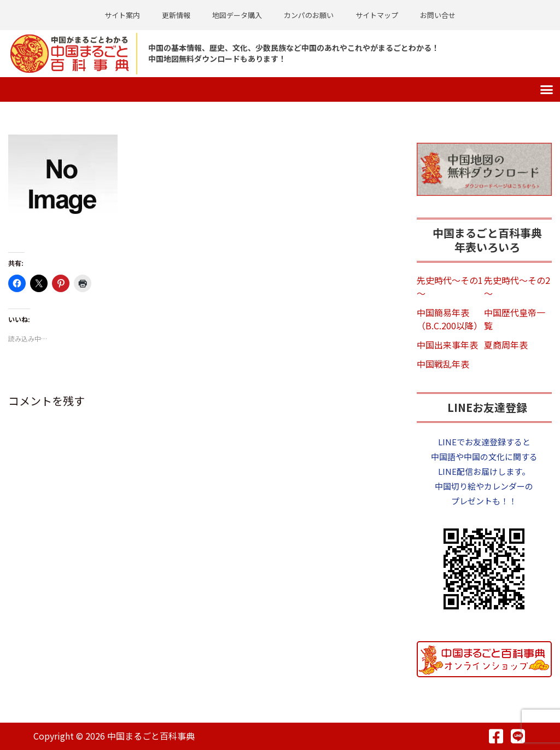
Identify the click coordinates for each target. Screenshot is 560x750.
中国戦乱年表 (443, 364)
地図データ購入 (237, 15)
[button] (547, 90)
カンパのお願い (309, 15)
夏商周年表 (506, 345)
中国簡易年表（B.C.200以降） (450, 319)
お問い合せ (438, 15)
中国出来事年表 (447, 345)
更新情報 (176, 15)
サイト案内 (122, 15)
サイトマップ (377, 15)
